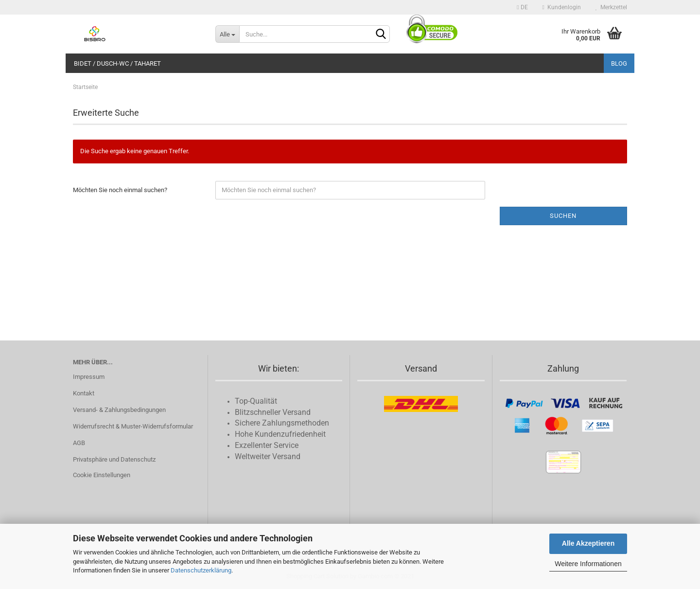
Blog (619, 63)
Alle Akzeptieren (588, 543)
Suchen (563, 216)
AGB (79, 443)
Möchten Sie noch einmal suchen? (120, 190)
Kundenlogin (562, 7)
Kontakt (84, 393)
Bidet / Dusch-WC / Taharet (117, 63)
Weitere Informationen (588, 564)
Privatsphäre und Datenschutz (114, 459)
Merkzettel (611, 7)
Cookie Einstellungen (102, 475)
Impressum (89, 377)
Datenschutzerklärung (201, 570)
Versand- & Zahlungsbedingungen (119, 410)
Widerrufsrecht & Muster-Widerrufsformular (133, 426)
